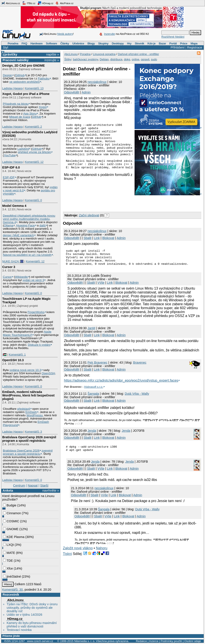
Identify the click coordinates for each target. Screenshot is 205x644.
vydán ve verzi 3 (33, 280)
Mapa (194, 43)
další (43, 225)
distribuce (116, 59)
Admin (86, 92)
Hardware (37, 43)
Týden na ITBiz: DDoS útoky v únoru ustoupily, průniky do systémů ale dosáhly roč (32, 608)
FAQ (24, 43)
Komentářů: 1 (17, 355)
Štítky (68, 59)
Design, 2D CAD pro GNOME (23, 66)
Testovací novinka (19, 630)
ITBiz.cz (29, 3)
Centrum (19, 486)
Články (65, 43)
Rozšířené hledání (173, 37)
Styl (5, 47)
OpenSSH (48, 373)
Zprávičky (10, 54)
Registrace (195, 47)
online (136, 59)
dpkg (127, 59)
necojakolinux (97, 82)
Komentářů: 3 (33, 432)
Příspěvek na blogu (16, 104)
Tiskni (67, 558)
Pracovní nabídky (16, 60)
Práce (184, 43)
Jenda (126, 434)
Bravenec (140, 366)
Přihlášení (178, 47)
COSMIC (11, 521)
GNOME (11, 529)
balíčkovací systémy (85, 59)
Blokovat (108, 238)
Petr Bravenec (97, 366)
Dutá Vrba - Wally (137, 397)
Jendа (92, 434)
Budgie (10, 505)
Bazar (162, 43)
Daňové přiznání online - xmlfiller (138, 54)
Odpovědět (72, 92)
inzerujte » (52, 60)
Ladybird (23, 149)
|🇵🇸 (4, 355)
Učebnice (78, 43)
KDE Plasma (14, 537)
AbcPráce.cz (64, 3)
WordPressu (35, 415)
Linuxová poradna (104, 54)
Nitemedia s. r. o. (85, 641)
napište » (53, 54)
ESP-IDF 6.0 (11, 167)
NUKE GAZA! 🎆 (13, 261)
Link (97, 238)
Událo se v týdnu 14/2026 (24, 615)
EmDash (31, 412)
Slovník (139, 43)
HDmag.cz (45, 3)
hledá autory (65, 34)
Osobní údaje (193, 641)
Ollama (9, 225)
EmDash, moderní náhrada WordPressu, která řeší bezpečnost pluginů (28, 395)
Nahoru (102, 553)
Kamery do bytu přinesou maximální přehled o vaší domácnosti (32, 625)
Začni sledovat (89, 215)
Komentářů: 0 (33, 200)
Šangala (93, 397)
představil (24, 409)
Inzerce (154, 641)
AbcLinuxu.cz (11, 3)
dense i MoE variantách (18, 235)
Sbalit (87, 238)
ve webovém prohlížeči (25, 82)
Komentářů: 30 (12, 590)
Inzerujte (109, 34)
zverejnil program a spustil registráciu (28, 452)
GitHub (20, 75)
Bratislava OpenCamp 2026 (21, 451)
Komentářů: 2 (33, 127)
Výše (101, 286)
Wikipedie (21, 277)
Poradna (13, 43)
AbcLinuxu (15, 600)
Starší (44, 486)
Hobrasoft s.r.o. (94, 390)
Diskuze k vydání (39, 345)
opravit (145, 59)
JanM (91, 331)
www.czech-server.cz (40, 641)
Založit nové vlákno (78, 553)
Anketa (8, 491)
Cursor (7, 277)
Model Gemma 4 (14, 206)
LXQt (8, 545)
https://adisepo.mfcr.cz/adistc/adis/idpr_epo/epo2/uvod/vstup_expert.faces (121, 384)
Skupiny (103, 43)
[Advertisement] (114, 203)
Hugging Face (26, 225)
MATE (9, 553)
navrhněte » (51, 491)
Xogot (43, 107)
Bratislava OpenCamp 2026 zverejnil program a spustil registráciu (29, 439)
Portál (173, 43)
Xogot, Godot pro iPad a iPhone (26, 94)
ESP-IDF (9, 177)
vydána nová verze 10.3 (25, 370)
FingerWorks (36, 312)
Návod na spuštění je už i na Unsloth (27, 255)
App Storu (30, 114)
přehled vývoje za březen (34, 152)
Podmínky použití (171, 641)
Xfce (8, 568)
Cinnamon (12, 513)
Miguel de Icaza (20, 117)
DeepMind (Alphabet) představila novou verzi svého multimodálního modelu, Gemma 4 (29, 219)
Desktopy (118, 43)
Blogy (91, 43)
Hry (129, 43)
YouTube (10, 155)
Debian (104, 59)
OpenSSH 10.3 (13, 360)
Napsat (33, 486)
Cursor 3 (9, 267)
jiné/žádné (12, 577)
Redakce (141, 641)
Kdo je (151, 43)
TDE (8, 561)
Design (8, 75)
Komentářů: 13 (34, 88)
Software (51, 43)
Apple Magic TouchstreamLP (27, 333)
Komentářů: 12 (34, 162)
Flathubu (44, 78)
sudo (154, 59)
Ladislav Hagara (12, 88)
